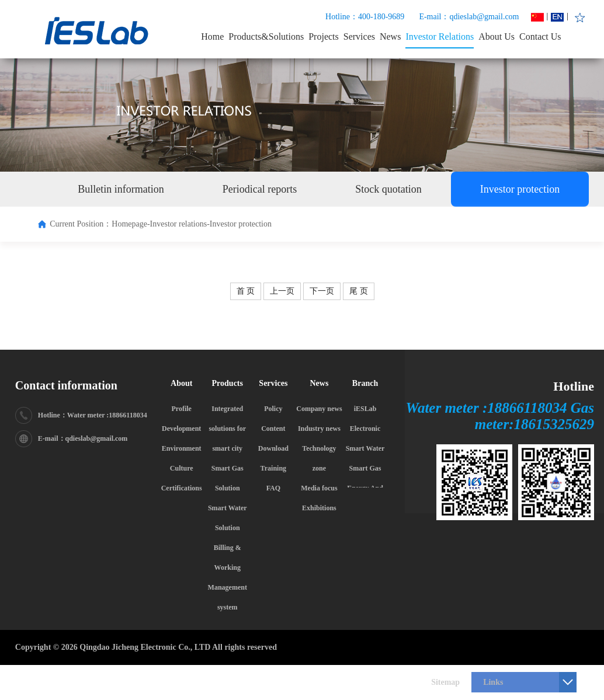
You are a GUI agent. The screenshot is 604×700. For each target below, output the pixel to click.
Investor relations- (180, 224)
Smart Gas (365, 468)
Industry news (319, 429)
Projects (324, 36)
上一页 (282, 291)
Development (181, 429)
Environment (182, 448)
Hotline (574, 386)
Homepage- (131, 224)
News (390, 36)
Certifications (182, 488)
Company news (319, 409)
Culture (182, 468)
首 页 (246, 291)
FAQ (273, 488)
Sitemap (445, 682)
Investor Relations (440, 36)
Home (212, 36)
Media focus (319, 488)
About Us (497, 36)
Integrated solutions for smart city (227, 429)
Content (273, 429)
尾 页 (359, 291)
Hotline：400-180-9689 (365, 17)
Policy (273, 409)
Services (359, 36)
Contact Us (540, 36)
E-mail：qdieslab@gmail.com (469, 17)
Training (273, 468)
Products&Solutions (266, 36)
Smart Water (365, 448)
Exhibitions (319, 508)
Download (273, 448)
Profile (181, 409)
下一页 (322, 291)
